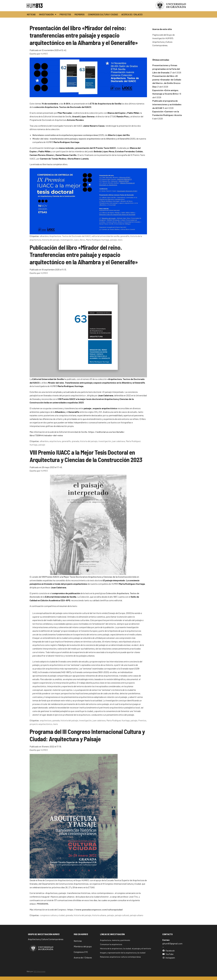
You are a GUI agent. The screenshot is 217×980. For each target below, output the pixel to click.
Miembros (80, 14)
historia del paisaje (51, 240)
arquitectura (55, 441)
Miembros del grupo (83, 946)
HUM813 (44, 54)
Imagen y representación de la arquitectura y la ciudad (123, 953)
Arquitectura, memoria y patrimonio (115, 940)
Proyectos (65, 14)
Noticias (31, 14)
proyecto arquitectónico (41, 724)
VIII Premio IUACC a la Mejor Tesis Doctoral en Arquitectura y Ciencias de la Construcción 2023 (86, 456)
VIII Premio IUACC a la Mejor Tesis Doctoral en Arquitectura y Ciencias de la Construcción (87, 577)
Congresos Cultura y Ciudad (103, 14)
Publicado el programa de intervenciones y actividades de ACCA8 (167, 104)
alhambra (44, 236)
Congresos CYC (81, 952)
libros (82, 240)
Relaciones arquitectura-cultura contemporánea (120, 957)
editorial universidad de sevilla (106, 236)
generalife (125, 236)
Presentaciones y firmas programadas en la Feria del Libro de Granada (166, 69)
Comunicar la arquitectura (111, 944)
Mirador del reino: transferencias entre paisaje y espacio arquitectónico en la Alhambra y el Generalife (81, 139)
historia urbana (99, 915)
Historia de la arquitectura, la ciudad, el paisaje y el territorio (126, 948)
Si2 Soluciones (39, 971)
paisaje (113, 240)
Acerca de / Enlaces (132, 14)
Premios (142, 720)
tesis (120, 240)
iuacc (76, 240)
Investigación (48, 14)
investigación (67, 240)
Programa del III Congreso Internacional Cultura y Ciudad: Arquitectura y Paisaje (87, 735)
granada (75, 441)
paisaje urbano (136, 915)
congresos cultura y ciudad (52, 915)
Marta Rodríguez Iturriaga (97, 240)
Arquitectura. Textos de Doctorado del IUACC (70, 236)
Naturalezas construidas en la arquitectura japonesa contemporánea (65, 135)
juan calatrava (118, 441)
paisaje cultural (122, 915)
